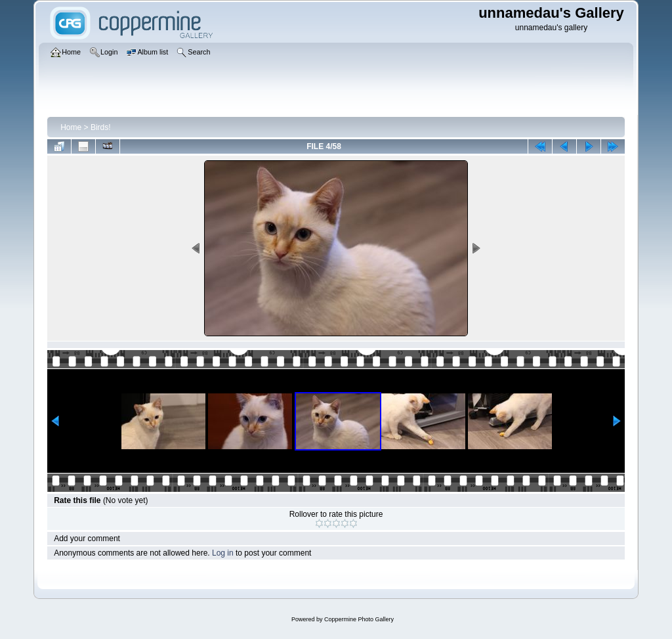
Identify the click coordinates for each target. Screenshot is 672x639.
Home (71, 127)
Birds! (101, 127)
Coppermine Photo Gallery (359, 619)
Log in (223, 553)
